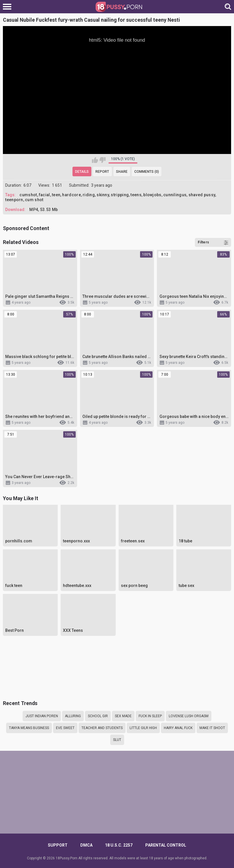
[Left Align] (9, 7)
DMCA (86, 845)
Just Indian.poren (42, 716)
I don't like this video (103, 160)
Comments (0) (147, 172)
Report (102, 172)
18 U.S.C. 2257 (119, 845)
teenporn (14, 200)
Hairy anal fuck (178, 728)
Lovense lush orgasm (189, 716)
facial (45, 195)
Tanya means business (29, 728)
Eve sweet (65, 728)
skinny (103, 195)
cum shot (34, 200)
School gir (98, 716)
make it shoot (212, 728)
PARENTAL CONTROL (166, 845)
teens (136, 195)
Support (58, 845)
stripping (120, 195)
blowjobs (152, 195)
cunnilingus (175, 195)
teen (56, 195)
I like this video (95, 160)
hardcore (71, 195)
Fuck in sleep (150, 716)
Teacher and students (102, 728)
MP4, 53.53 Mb (43, 210)
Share (122, 172)
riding (89, 195)
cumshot (28, 195)
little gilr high (143, 728)
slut (117, 740)
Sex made (123, 716)
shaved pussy (202, 195)
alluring (73, 716)
